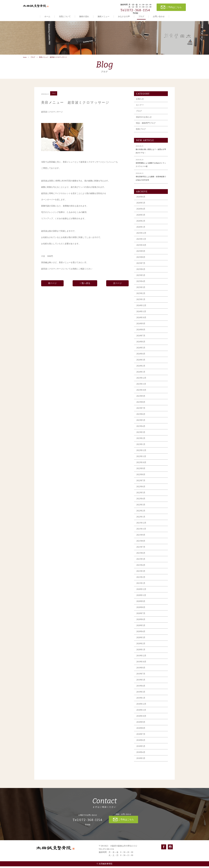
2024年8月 (141, 331)
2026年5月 (141, 205)
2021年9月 (141, 537)
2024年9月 (141, 325)
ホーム (47, 16)
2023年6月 (141, 416)
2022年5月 (141, 494)
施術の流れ (84, 16)
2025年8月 (141, 259)
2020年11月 (142, 597)
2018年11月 (142, 712)
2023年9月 (141, 398)
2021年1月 (141, 585)
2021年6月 (141, 555)
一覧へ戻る (85, 285)
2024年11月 (142, 313)
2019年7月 (141, 675)
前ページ (53, 285)
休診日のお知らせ (144, 119)
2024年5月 (141, 349)
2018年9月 (141, 724)
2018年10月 (142, 718)
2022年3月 (141, 506)
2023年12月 (142, 380)
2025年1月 (141, 301)
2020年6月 (141, 621)
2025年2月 (141, 295)
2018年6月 (141, 742)
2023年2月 (141, 440)
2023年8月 (141, 404)
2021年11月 (142, 531)
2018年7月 (141, 736)
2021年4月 (141, 567)
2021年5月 (141, 561)
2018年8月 (141, 730)
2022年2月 (141, 512)
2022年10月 (142, 464)
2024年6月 (141, 343)
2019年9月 (141, 669)
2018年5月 (141, 748)
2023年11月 (142, 386)
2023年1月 (141, 446)
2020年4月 (141, 633)
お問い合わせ (159, 16)
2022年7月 (141, 482)
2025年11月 (142, 241)
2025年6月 (141, 271)
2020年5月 (141, 627)
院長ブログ (141, 131)
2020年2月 (141, 645)
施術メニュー (104, 16)
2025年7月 (141, 265)
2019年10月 (142, 663)
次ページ (117, 285)
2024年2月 (141, 368)
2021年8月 (141, 543)
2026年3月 (141, 217)
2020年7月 (141, 615)
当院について (65, 16)
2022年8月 (141, 476)
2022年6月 (141, 488)
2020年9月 (141, 603)
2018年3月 (141, 760)
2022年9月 (141, 470)
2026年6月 (141, 198)
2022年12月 (142, 452)
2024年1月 (141, 374)
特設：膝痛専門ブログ (146, 125)
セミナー (140, 107)
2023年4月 (141, 428)
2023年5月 (141, 422)
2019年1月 (141, 700)
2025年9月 (141, 253)
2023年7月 (141, 410)
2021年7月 (141, 549)
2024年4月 (141, 355)
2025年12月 (142, 235)
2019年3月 (141, 694)
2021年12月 (142, 524)
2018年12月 (142, 706)
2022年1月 (141, 518)
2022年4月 (141, 500)
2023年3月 (141, 434)
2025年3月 (141, 289)
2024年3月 (141, 361)
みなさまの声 (124, 16)
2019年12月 (142, 657)
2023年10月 (142, 392)
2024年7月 (141, 337)
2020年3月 (141, 639)
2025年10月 (142, 247)
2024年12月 (142, 307)
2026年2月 (141, 223)
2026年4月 (141, 211)
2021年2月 (141, 579)
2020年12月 (142, 591)
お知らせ (140, 101)
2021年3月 (141, 573)
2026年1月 (141, 229)
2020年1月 (141, 651)
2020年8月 (141, 609)
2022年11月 (142, 458)
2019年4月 (141, 688)
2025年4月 (141, 283)
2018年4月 (141, 754)
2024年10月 (142, 319)
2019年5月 (141, 681)
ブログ (141, 16)
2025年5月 (141, 277)
